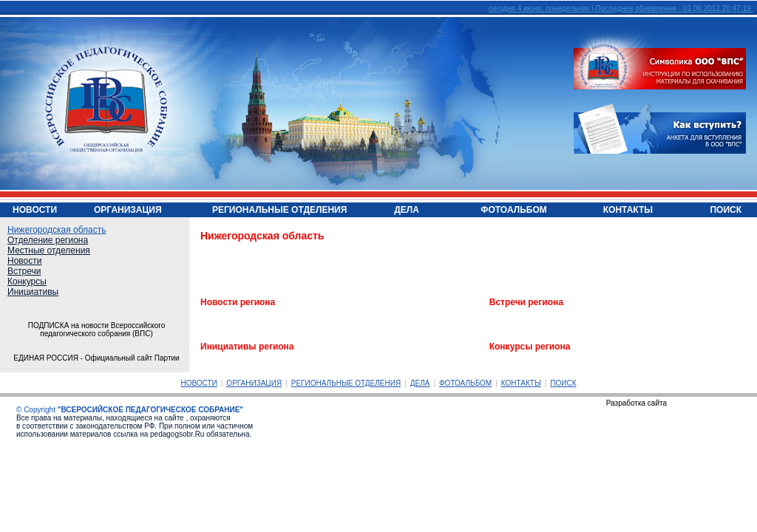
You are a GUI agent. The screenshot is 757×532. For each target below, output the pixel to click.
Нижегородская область (57, 230)
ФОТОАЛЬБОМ (465, 383)
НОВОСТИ (198, 383)
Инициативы (33, 292)
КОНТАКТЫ (521, 383)
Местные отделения (49, 250)
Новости (24, 261)
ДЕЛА (420, 383)
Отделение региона (48, 240)
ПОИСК (563, 383)
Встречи (24, 271)
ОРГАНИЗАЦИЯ (254, 383)
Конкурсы (27, 282)
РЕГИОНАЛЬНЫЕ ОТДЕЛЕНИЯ (346, 383)
